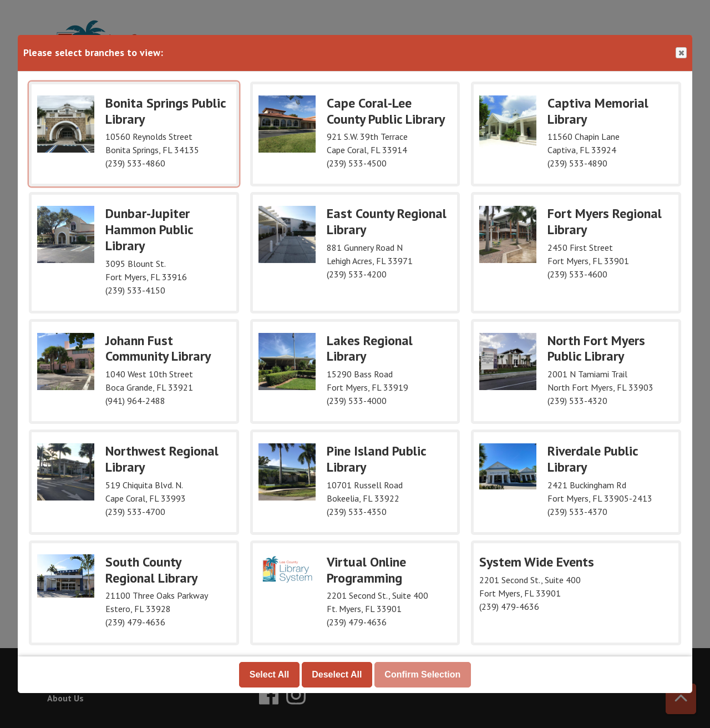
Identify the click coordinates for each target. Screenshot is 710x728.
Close (681, 53)
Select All (269, 674)
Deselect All (337, 674)
